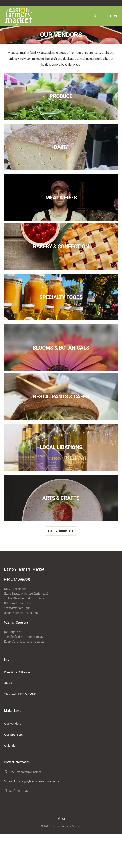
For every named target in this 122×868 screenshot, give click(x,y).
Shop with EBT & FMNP (20, 694)
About (8, 683)
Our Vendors (13, 724)
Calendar (10, 745)
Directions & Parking (18, 672)
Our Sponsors (13, 735)
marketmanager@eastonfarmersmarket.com (34, 781)
